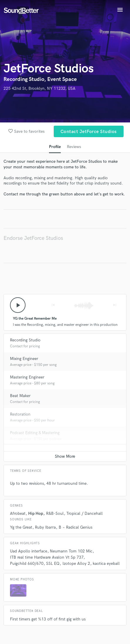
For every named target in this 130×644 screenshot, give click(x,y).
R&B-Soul (55, 513)
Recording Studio (25, 340)
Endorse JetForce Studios (33, 238)
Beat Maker (20, 396)
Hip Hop (36, 513)
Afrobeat (18, 513)
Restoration (20, 414)
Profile (55, 147)
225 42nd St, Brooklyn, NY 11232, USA (39, 88)
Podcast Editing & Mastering (35, 433)
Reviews (74, 147)
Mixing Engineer (24, 359)
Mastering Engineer (27, 377)
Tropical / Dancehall (85, 513)
